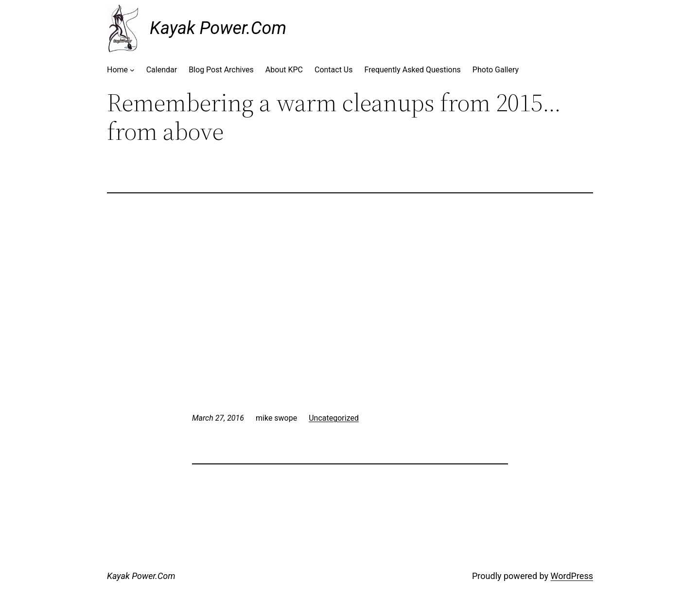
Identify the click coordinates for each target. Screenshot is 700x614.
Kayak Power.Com (218, 28)
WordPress (572, 576)
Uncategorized (334, 418)
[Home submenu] (132, 70)
